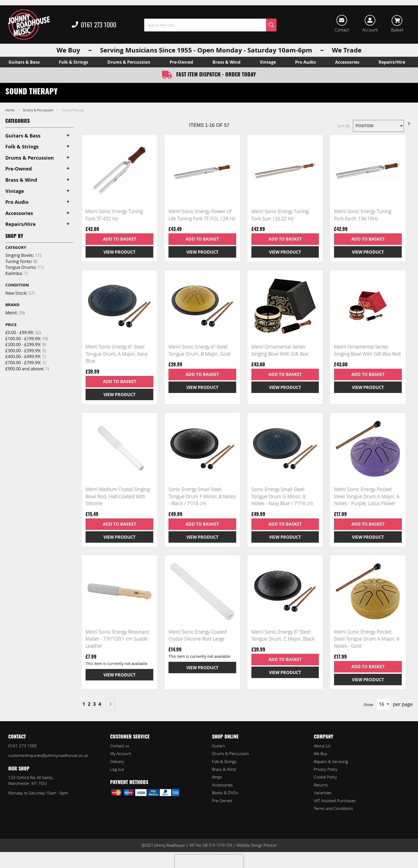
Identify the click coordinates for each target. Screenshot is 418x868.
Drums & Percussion (39, 110)
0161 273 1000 (94, 25)
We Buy (320, 753)
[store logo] (29, 25)
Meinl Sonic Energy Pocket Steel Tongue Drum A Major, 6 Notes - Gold (367, 639)
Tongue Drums (25, 267)
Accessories (222, 785)
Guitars (218, 746)
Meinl (15, 313)
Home (10, 110)
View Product (119, 252)
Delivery (117, 761)
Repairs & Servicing (331, 761)
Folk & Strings (224, 761)
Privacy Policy (326, 769)
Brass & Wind (224, 769)
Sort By (343, 126)
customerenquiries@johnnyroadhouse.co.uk (48, 755)
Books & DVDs (225, 793)
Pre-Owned (222, 801)
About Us (322, 746)
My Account (121, 753)
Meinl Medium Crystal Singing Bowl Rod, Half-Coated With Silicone (118, 496)
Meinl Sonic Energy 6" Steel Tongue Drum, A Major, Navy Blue (117, 354)
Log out (117, 769)
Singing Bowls (23, 255)
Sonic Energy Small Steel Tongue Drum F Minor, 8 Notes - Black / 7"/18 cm (202, 496)
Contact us (120, 746)
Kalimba (17, 273)
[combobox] (210, 25)
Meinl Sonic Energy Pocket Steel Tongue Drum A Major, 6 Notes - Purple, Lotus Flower (367, 496)
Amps (217, 777)
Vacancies (323, 793)
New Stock (20, 293)
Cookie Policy (325, 777)
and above (27, 369)
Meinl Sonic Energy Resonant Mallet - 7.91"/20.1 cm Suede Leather (117, 639)
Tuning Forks (21, 261)
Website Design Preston (257, 845)
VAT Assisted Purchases (335, 801)
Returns (321, 785)
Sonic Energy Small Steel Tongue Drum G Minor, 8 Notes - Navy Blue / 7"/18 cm (282, 496)
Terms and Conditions (333, 808)
